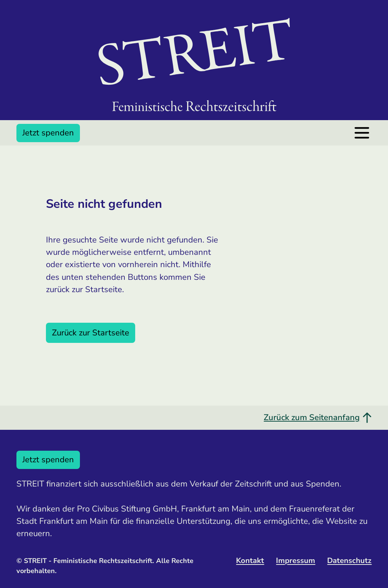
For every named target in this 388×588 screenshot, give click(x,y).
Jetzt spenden (48, 133)
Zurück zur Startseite (91, 333)
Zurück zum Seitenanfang (318, 417)
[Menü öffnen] (362, 133)
